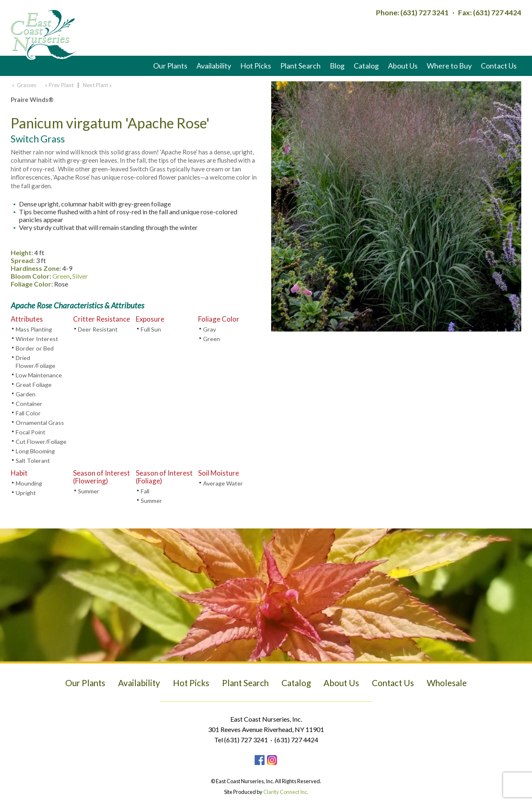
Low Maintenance (39, 375)
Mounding (29, 483)
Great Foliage (34, 385)
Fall (145, 491)
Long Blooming (35, 451)
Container (29, 404)
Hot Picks (256, 66)
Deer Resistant (98, 329)
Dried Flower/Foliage (35, 362)
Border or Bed (35, 348)
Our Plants (170, 66)
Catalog (366, 66)
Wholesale (447, 683)
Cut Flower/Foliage (41, 442)
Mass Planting (34, 329)
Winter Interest (37, 339)
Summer (89, 491)
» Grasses (24, 85)
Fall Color (28, 413)
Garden (26, 394)
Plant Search (300, 66)
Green (61, 276)
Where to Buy (449, 66)
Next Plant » (98, 85)
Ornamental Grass (40, 423)
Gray (209, 329)
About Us (403, 66)
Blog (337, 66)
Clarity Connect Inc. (286, 792)
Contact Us (499, 66)
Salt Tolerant (33, 461)
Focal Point (31, 432)
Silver (80, 276)
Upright (26, 493)
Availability (214, 66)
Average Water (223, 483)
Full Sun (151, 329)
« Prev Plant (59, 85)
